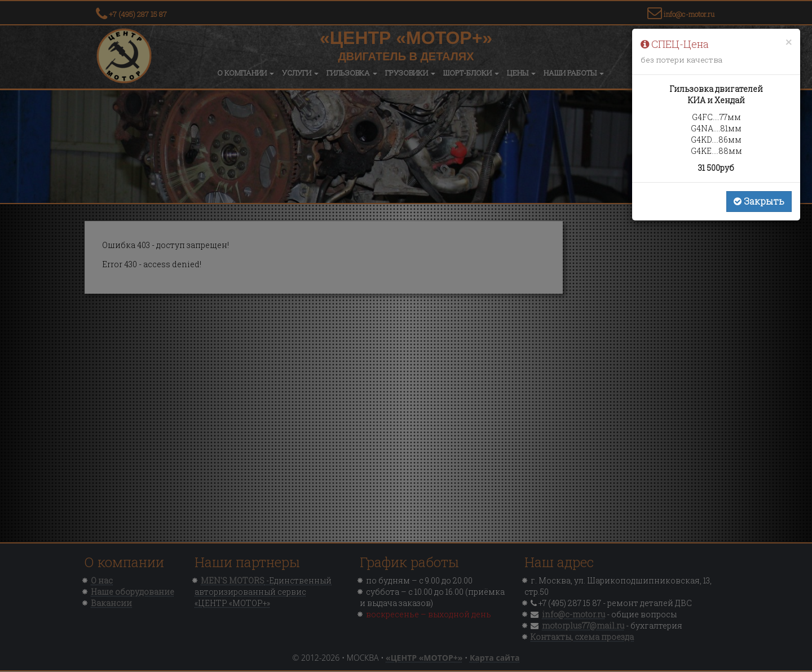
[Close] (789, 42)
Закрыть (759, 201)
